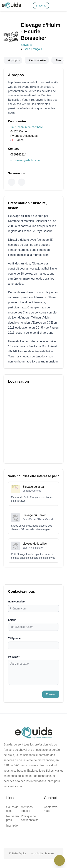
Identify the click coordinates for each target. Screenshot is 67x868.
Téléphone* (8, 391)
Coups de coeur (18, 466)
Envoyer (7, 419)
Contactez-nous (18, 496)
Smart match (16, 22)
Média (12, 25)
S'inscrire (10, 6)
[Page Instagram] (45, 505)
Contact (13, 28)
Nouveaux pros (17, 469)
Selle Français (23, 59)
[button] (24, 11)
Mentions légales (18, 479)
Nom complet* (10, 377)
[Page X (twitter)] (34, 505)
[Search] (3, 7)
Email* (6, 384)
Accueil (13, 18)
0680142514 (9, 152)
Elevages (7, 59)
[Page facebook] (22, 505)
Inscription (15, 472)
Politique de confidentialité (24, 482)
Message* (7, 398)
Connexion (23, 6)
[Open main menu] (14, 11)
